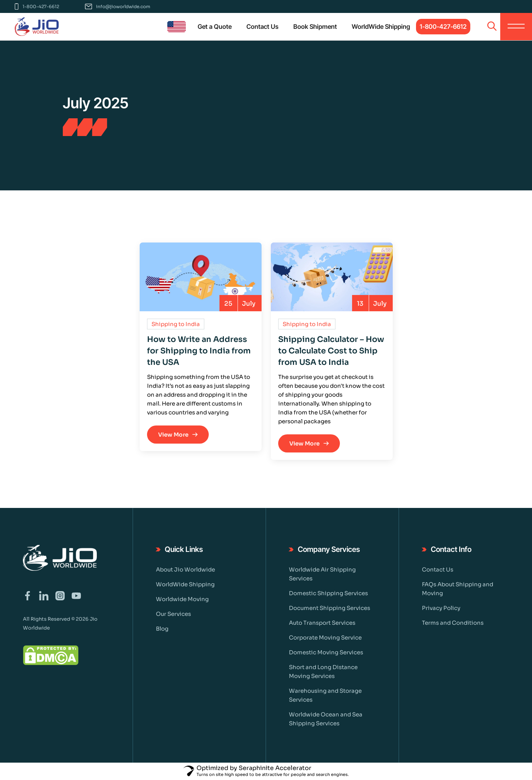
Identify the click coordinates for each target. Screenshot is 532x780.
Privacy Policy (441, 608)
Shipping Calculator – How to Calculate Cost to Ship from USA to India (331, 351)
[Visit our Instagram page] (60, 596)
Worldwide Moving (182, 599)
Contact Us (438, 569)
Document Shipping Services (330, 608)
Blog (162, 629)
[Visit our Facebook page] (28, 596)
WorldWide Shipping (185, 584)
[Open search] (492, 27)
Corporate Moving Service (325, 637)
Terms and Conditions (453, 623)
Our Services (173, 614)
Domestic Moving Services (326, 652)
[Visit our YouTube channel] (76, 596)
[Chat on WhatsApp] (517, 741)
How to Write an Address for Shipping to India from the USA (199, 351)
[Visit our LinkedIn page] (44, 596)
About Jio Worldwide (185, 569)
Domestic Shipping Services (328, 593)
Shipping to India (176, 324)
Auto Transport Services (322, 623)
